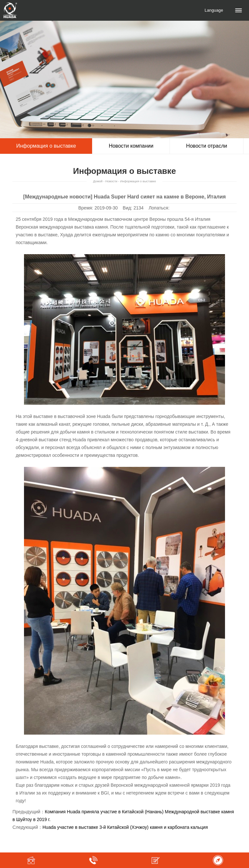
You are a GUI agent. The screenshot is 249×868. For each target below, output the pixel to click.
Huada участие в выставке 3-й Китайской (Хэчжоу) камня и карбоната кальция (125, 827)
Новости (111, 181)
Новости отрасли (207, 146)
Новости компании (131, 146)
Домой (98, 181)
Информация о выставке (46, 146)
